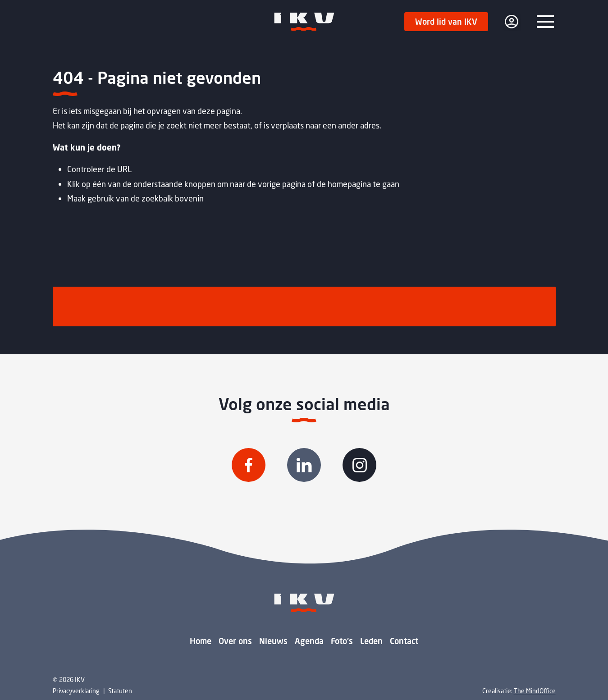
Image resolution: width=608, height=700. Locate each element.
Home (201, 641)
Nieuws (273, 641)
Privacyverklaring (76, 691)
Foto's (342, 641)
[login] (512, 22)
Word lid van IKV (446, 22)
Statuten (120, 691)
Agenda (309, 641)
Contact (404, 641)
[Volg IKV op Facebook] (249, 465)
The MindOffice (535, 691)
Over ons (235, 641)
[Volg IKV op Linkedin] (304, 465)
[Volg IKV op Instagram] (359, 465)
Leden (371, 641)
